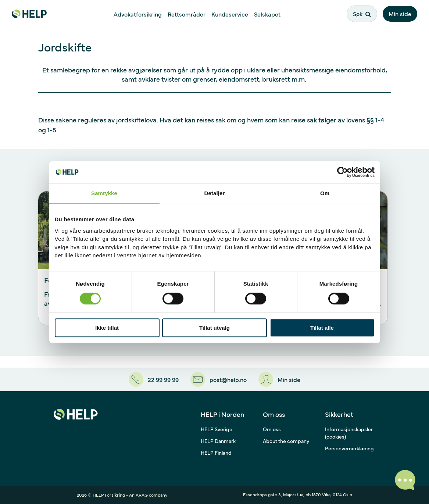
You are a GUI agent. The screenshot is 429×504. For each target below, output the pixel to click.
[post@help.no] (219, 379)
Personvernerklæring (349, 448)
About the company (286, 441)
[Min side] (279, 379)
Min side (400, 14)
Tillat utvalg (214, 328)
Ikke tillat (107, 328)
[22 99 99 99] (154, 379)
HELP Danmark (218, 441)
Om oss (272, 429)
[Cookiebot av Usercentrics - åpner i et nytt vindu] (342, 172)
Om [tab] (325, 193)
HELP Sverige (217, 429)
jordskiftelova (136, 120)
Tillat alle (322, 328)
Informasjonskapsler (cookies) (349, 433)
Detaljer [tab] (215, 193)
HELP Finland (216, 453)
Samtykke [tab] (104, 193)
